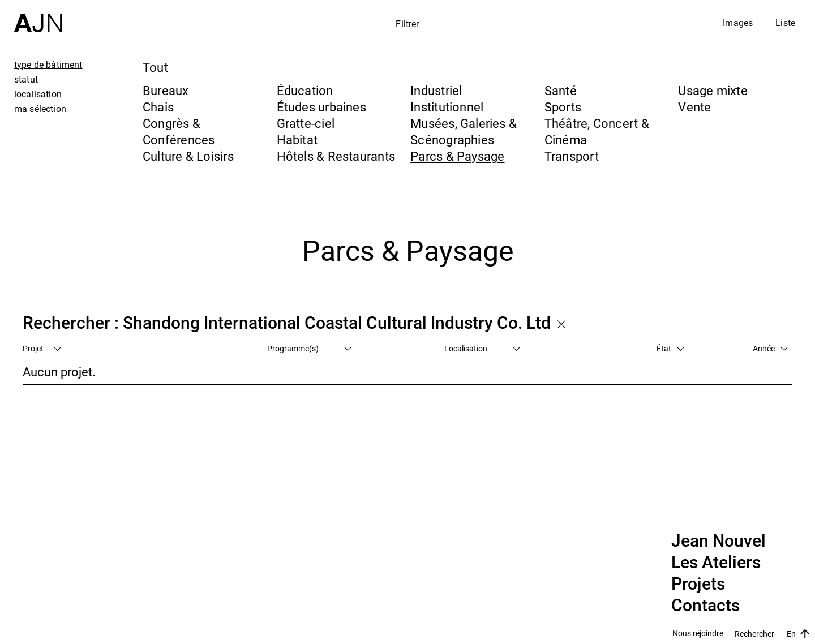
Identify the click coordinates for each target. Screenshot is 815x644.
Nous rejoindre (698, 634)
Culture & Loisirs (188, 156)
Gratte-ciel (306, 123)
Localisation (482, 348)
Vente (694, 107)
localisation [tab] (38, 94)
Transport (572, 156)
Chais (158, 107)
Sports (563, 107)
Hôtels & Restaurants (336, 156)
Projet (42, 348)
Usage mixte (713, 90)
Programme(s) (309, 348)
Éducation (305, 90)
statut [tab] (26, 79)
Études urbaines (321, 107)
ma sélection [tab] (40, 109)
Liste (785, 23)
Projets (698, 584)
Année (770, 348)
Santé (561, 90)
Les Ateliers (716, 563)
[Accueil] (38, 16)
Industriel (436, 90)
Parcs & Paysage (457, 156)
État (670, 348)
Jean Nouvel (719, 541)
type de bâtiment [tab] (48, 65)
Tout (155, 67)
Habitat (297, 139)
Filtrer (407, 24)
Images (738, 23)
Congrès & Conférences (179, 131)
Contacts (705, 606)
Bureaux (166, 90)
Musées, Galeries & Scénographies (464, 131)
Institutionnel (447, 107)
